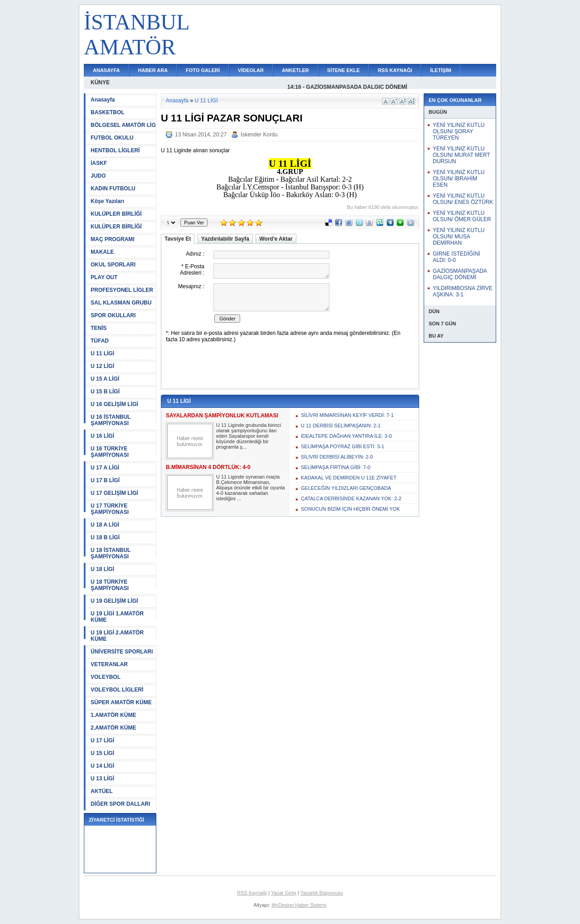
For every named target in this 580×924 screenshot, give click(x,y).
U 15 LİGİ (102, 753)
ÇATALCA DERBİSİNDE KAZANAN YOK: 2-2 (351, 498)
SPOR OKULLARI (113, 315)
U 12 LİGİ (102, 366)
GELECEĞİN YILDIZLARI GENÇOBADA (346, 488)
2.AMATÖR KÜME (113, 728)
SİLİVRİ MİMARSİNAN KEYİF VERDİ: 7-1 (347, 415)
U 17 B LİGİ (105, 480)
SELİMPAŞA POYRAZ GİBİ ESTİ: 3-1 (343, 446)
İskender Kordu (259, 135)
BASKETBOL (108, 112)
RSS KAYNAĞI (395, 70)
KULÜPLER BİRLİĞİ (116, 214)
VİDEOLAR (251, 70)
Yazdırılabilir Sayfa (225, 239)
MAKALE (102, 252)
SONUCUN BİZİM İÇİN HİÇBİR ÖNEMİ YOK (350, 509)
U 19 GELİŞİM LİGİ (114, 601)
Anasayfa (103, 100)
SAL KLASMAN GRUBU (121, 303)
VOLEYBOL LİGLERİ (117, 690)
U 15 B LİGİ (105, 392)
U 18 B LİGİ (105, 537)
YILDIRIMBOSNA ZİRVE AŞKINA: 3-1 (463, 291)
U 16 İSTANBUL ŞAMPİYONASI (111, 420)
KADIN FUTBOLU (113, 189)
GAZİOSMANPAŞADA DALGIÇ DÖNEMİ (460, 274)
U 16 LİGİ (102, 436)
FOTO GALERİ (203, 70)
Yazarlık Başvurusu (322, 893)
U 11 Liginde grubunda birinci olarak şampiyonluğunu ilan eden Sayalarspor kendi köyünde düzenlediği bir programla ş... (249, 436)
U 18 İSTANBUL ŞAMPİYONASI (111, 553)
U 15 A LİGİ (105, 379)
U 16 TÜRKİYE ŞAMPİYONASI (110, 452)
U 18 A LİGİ (105, 525)
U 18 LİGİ (102, 569)
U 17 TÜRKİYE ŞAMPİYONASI (110, 509)
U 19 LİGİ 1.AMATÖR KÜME (117, 617)
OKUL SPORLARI (113, 265)
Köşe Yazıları (107, 201)
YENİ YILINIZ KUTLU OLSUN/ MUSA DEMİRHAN (459, 237)
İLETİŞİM (440, 70)
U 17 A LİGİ (105, 468)
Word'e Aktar (276, 239)
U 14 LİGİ (102, 766)
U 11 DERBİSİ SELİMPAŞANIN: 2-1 (341, 426)
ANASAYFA (106, 70)
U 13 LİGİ (102, 779)
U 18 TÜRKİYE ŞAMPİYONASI (110, 585)
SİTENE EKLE (343, 70)
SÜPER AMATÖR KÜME (121, 702)
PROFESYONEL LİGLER (122, 290)
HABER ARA (153, 70)
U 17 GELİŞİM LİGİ (114, 493)
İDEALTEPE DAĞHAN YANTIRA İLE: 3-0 (346, 436)
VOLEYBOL (106, 677)
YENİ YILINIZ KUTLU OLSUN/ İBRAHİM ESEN (459, 179)
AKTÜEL (102, 791)
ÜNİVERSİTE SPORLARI (122, 652)
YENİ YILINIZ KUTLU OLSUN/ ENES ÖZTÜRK (463, 199)
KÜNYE (100, 82)
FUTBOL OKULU (112, 138)
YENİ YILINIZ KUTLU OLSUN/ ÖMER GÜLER (462, 216)
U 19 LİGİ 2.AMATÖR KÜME (117, 636)
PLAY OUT (104, 277)
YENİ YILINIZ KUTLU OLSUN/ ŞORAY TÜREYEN (459, 131)
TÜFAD (100, 341)
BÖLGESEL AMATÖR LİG (123, 125)
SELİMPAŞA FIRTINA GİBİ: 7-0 (336, 467)
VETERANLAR (109, 664)
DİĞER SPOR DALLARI (120, 804)
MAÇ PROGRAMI (113, 239)
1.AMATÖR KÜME (113, 715)
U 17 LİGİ (102, 740)
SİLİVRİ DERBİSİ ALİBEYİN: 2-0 (337, 457)
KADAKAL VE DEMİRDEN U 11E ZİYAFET (349, 478)
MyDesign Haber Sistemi (299, 905)
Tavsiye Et (178, 239)
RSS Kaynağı (252, 893)
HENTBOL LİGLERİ (115, 150)
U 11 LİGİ (102, 353)
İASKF (99, 163)
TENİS (99, 328)
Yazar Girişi (284, 893)
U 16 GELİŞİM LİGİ (114, 404)
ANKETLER (295, 70)
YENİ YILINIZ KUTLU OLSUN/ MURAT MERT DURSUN (461, 155)
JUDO (98, 176)
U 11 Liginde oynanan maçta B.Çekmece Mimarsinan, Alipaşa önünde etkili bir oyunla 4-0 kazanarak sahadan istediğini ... (251, 488)
